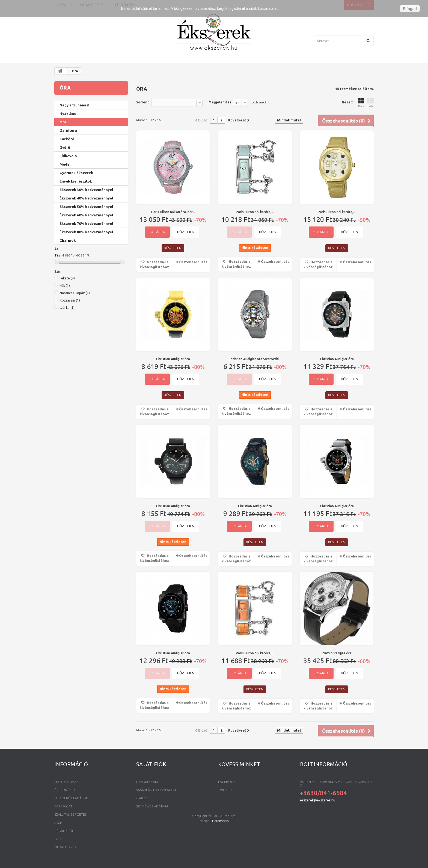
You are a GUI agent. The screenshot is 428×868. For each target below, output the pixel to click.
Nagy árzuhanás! (74, 105)
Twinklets (68, 311)
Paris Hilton (70, 294)
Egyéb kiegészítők (76, 181)
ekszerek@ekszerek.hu (318, 800)
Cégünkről (64, 831)
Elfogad (410, 9)
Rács (361, 103)
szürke (67, 413)
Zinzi (64, 285)
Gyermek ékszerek (76, 173)
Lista (370, 103)
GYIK (58, 839)
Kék (65, 391)
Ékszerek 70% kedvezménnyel (86, 223)
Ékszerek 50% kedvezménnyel (86, 207)
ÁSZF (58, 823)
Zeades (66, 302)
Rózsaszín (70, 406)
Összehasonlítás (193, 262)
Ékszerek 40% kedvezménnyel (86, 198)
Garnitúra (68, 130)
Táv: (58, 360)
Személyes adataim (152, 806)
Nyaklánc (68, 114)
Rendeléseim (147, 782)
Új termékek (65, 790)
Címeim (142, 798)
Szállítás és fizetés (70, 814)
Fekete (67, 384)
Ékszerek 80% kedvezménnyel (86, 232)
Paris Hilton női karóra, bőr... (173, 212)
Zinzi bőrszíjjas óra (337, 653)
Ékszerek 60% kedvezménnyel (86, 215)
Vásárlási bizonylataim (156, 790)
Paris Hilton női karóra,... (255, 212)
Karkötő (67, 139)
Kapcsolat (63, 806)
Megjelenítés (220, 102)
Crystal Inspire (72, 277)
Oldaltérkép (65, 847)
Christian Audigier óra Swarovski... (255, 359)
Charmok (68, 240)
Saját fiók (151, 764)
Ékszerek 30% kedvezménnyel (86, 190)
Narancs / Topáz (75, 398)
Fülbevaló (68, 156)
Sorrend (143, 102)
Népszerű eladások (71, 798)
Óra (63, 122)
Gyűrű (65, 147)
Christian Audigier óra (173, 359)
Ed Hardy (67, 319)
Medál (65, 164)
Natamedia (220, 863)
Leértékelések (66, 782)
